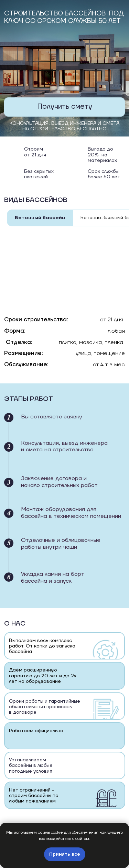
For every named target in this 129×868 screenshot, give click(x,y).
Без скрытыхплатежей (39, 174)
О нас (15, 623)
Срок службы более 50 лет (104, 174)
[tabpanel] (64, 309)
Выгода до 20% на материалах (102, 155)
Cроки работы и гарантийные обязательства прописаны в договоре (45, 707)
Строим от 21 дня (35, 152)
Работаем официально (36, 731)
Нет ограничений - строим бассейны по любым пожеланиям (34, 796)
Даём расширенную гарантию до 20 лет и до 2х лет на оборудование (43, 676)
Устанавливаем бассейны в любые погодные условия (31, 766)
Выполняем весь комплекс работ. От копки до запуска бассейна (42, 646)
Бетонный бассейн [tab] (40, 218)
